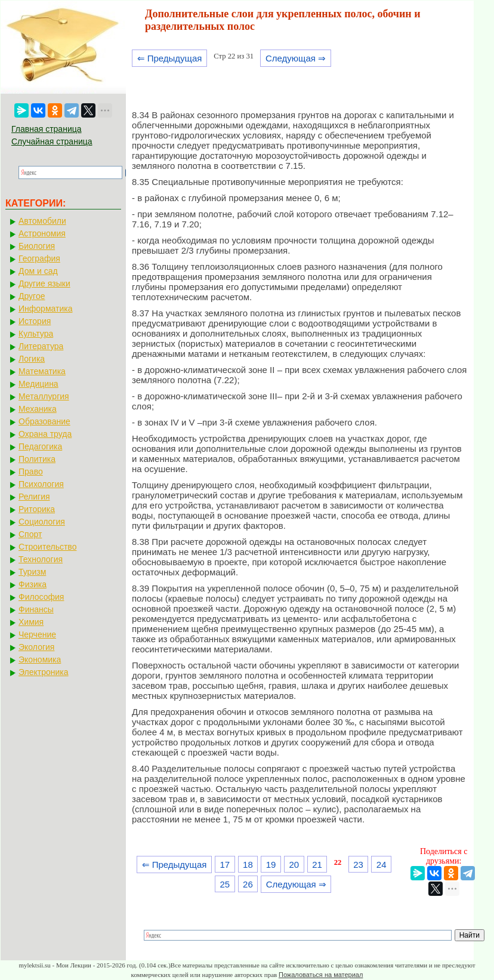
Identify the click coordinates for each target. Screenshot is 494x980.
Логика (32, 359)
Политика (37, 459)
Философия (41, 597)
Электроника (44, 672)
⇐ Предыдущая (170, 58)
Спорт (30, 534)
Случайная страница (52, 141)
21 (317, 865)
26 (248, 884)
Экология (36, 647)
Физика (33, 584)
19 (271, 865)
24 (382, 865)
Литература (41, 346)
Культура (36, 334)
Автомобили (42, 221)
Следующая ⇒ (296, 58)
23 (358, 865)
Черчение (37, 634)
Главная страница (47, 129)
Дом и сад (38, 271)
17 (225, 865)
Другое (32, 296)
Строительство (47, 547)
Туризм (32, 572)
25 (225, 884)
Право (31, 471)
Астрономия (42, 233)
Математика (42, 371)
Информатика (45, 309)
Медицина (38, 384)
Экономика (40, 660)
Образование (44, 421)
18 (248, 865)
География (39, 258)
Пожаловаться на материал (321, 975)
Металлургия (44, 396)
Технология (41, 559)
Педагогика (40, 446)
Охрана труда (45, 434)
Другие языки (44, 283)
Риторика (37, 509)
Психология (41, 484)
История (35, 321)
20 (294, 865)
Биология (37, 246)
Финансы (36, 609)
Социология (42, 522)
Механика (38, 409)
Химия (31, 622)
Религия (34, 497)
